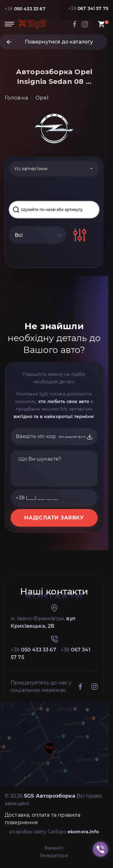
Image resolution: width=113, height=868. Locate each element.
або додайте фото (76, 437)
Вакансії (54, 848)
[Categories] (54, 169)
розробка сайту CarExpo (54, 832)
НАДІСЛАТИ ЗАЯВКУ (54, 518)
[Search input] (54, 210)
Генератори (54, 855)
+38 (25, 9)
